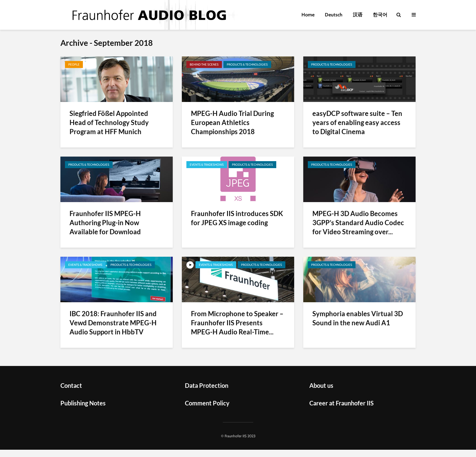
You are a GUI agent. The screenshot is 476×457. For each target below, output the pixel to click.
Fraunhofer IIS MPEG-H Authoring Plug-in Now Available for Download (105, 223)
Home (308, 15)
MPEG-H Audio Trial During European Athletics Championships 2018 (232, 122)
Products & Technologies (247, 64)
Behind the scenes (204, 64)
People (74, 64)
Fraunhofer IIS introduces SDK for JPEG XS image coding (237, 218)
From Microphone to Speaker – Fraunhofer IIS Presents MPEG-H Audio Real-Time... (237, 323)
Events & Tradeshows (207, 165)
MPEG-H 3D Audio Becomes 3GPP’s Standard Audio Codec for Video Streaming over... (358, 223)
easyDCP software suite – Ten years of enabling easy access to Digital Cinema (357, 122)
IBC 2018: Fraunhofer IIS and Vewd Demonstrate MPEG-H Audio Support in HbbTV (113, 323)
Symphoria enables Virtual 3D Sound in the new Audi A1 (358, 318)
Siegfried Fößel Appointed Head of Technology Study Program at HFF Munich (109, 122)
